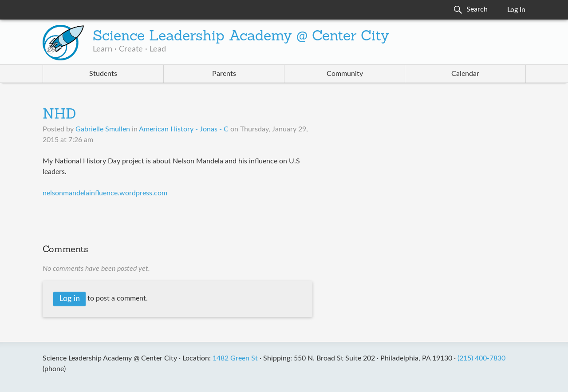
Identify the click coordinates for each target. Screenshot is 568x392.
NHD (59, 115)
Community (345, 74)
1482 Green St (235, 358)
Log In (516, 10)
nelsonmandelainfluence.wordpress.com (105, 193)
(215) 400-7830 (481, 358)
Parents (224, 74)
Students (103, 74)
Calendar (465, 74)
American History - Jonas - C (184, 129)
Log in (70, 299)
